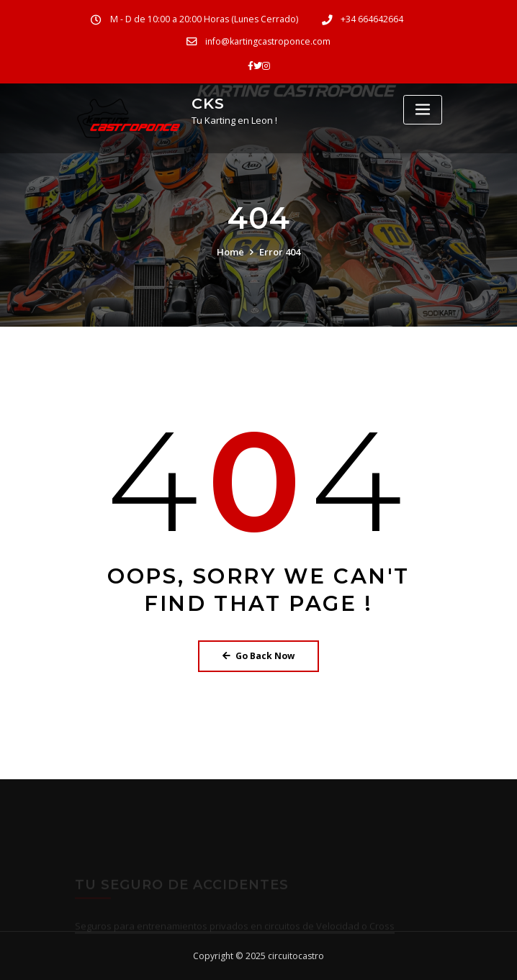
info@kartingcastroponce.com (268, 41)
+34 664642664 (372, 19)
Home (230, 252)
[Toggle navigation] (423, 110)
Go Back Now (258, 656)
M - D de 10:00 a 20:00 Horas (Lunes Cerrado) (204, 19)
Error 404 (280, 252)
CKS (208, 103)
